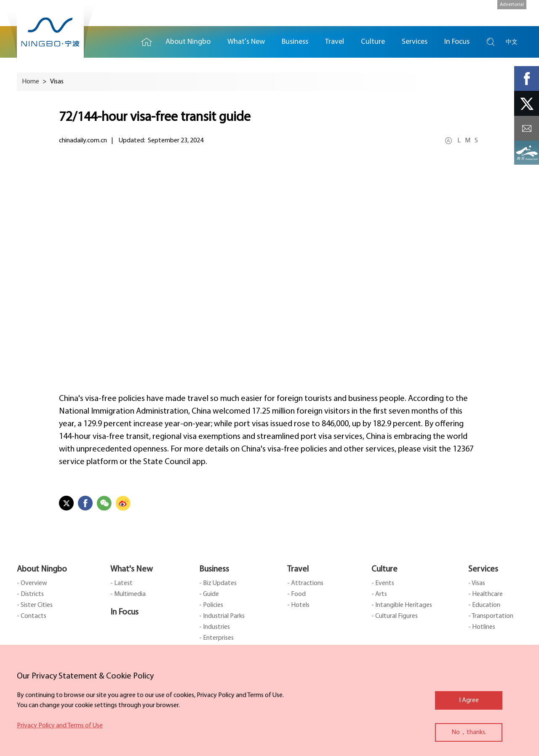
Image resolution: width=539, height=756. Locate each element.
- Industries (215, 627)
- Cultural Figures (395, 616)
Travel (298, 569)
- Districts (30, 594)
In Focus (124, 612)
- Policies (211, 605)
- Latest (121, 583)
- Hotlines (482, 627)
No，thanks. (469, 732)
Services (483, 569)
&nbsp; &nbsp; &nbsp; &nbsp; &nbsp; (269, 273)
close (21, 674)
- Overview (32, 583)
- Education (484, 605)
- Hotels (298, 605)
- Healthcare (486, 594)
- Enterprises (216, 638)
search (491, 42)
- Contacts (32, 616)
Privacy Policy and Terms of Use (60, 726)
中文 (512, 42)
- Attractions (305, 583)
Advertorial (512, 5)
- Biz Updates (218, 583)
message (527, 128)
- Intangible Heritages (402, 605)
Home (147, 42)
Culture (384, 569)
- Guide (209, 594)
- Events (383, 583)
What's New (132, 569)
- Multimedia (128, 594)
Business (214, 569)
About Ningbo (42, 569)
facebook (527, 79)
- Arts (379, 594)
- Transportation (491, 616)
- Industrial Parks (222, 616)
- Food (296, 594)
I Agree (469, 700)
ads (527, 153)
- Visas (477, 583)
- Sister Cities (35, 605)
